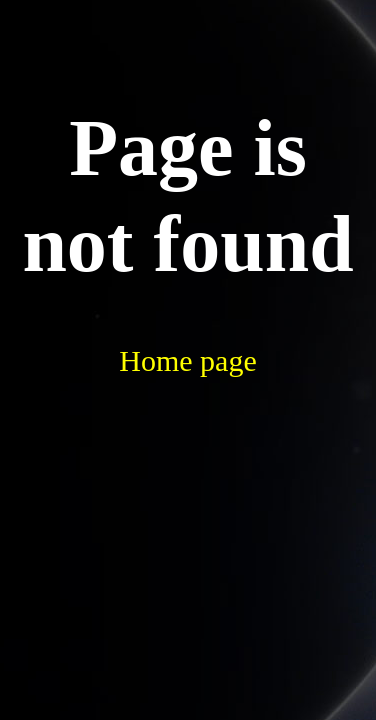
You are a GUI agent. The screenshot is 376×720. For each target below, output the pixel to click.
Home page (187, 360)
